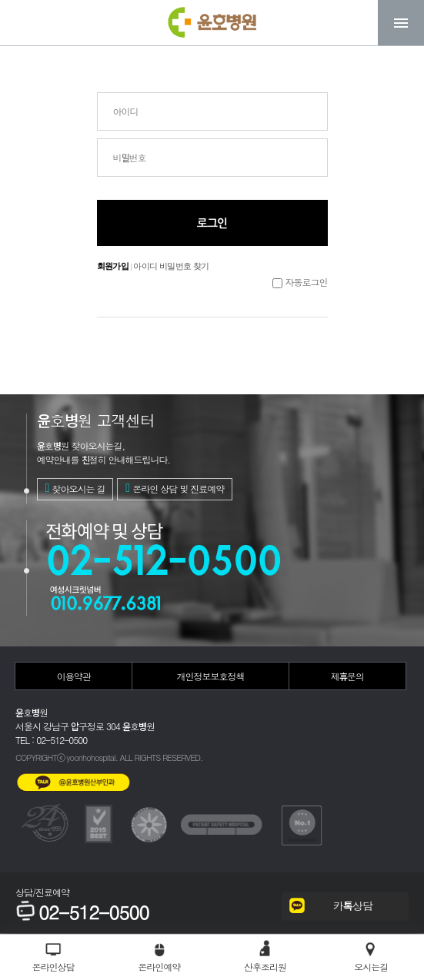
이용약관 (74, 676)
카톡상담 (353, 905)
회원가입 (113, 266)
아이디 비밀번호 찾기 (171, 266)
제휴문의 (347, 676)
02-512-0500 (82, 912)
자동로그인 (307, 282)
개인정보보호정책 (210, 676)
